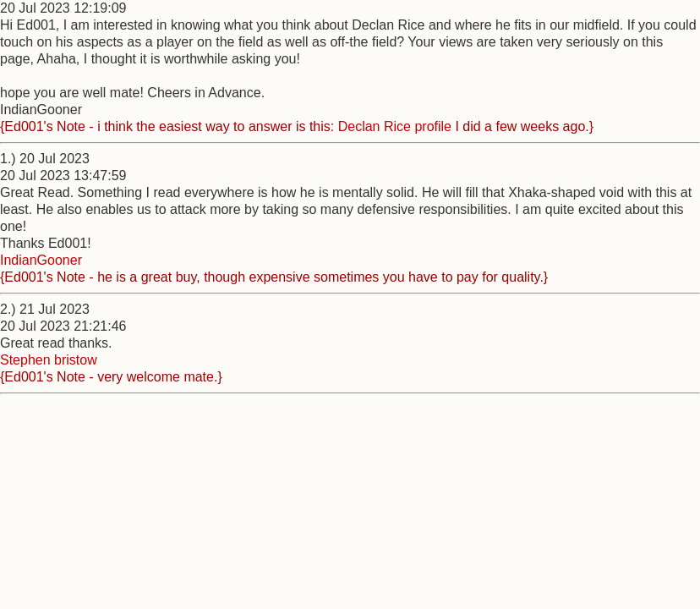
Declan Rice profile (395, 126)
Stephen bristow (49, 360)
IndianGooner (41, 260)
